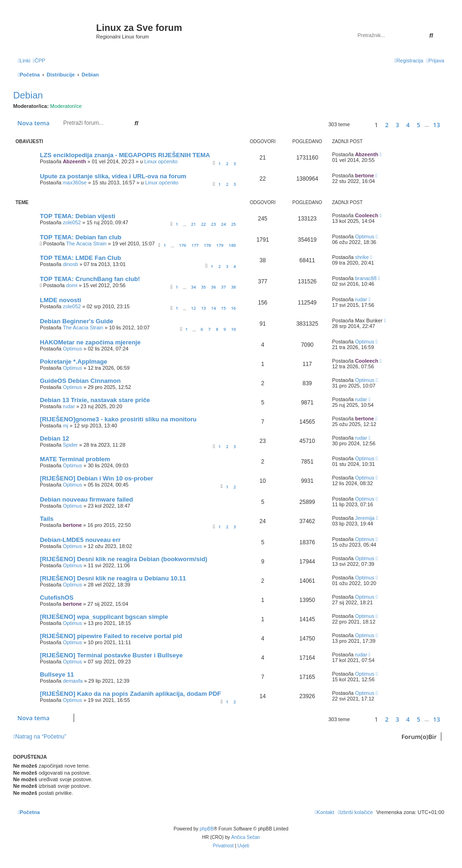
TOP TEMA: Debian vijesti (78, 216)
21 (193, 224)
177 (195, 245)
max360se (75, 183)
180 (232, 245)
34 (193, 287)
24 (223, 224)
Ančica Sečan (246, 837)
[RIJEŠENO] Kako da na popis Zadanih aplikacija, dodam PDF (130, 694)
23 (213, 224)
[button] (361, 125)
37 (223, 287)
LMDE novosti (61, 300)
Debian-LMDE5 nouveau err (80, 540)
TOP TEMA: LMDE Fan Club (80, 258)
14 (213, 308)
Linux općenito (161, 161)
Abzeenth (75, 161)
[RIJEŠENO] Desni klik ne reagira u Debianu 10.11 (113, 578)
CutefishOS (57, 598)
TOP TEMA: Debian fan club (81, 237)
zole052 (72, 222)
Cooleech (367, 215)
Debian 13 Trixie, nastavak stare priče (95, 400)
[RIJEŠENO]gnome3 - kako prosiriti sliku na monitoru (118, 419)
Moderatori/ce (66, 106)
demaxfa (73, 681)
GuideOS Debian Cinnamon (80, 381)
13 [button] (436, 125)
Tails (47, 519)
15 (223, 308)
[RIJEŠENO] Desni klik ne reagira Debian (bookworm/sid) (124, 559)
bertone (364, 175)
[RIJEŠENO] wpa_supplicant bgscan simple (104, 617)
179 (220, 245)
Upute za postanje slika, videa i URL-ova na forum (113, 176)
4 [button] (408, 125)
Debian (28, 95)
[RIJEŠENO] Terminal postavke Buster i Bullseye (111, 655)
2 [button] (387, 125)
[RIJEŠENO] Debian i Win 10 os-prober (97, 478)
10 (234, 329)
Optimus (365, 236)
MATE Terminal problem (75, 459)
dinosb (70, 264)
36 (213, 287)
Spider (70, 445)
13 (204, 308)
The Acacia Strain (86, 244)
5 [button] (419, 125)
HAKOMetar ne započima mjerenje (90, 342)
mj (66, 426)
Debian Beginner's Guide (76, 321)
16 (234, 308)
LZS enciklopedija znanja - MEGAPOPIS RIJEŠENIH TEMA (125, 155)
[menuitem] (39, 61)
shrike (362, 257)
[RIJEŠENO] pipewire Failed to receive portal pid (111, 636)
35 (204, 287)
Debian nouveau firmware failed (87, 499)
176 (182, 245)
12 (193, 308)
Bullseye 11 (57, 674)
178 (208, 245)
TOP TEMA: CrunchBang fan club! (90, 279)
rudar (361, 299)
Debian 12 (54, 438)
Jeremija (365, 518)
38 (234, 287)
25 (234, 224)
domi (72, 285)
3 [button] (398, 125)
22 (204, 224)
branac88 (366, 278)
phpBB (207, 829)
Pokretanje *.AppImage (74, 362)
